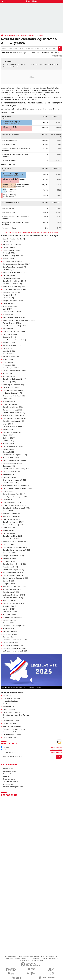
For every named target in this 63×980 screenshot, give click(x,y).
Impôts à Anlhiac (9, 710)
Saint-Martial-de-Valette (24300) (14, 326)
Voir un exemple (56, 747)
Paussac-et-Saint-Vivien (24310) (14, 427)
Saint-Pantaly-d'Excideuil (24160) (14, 587)
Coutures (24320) (9, 561)
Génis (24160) (36, 53)
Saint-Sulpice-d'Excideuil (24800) (15, 460)
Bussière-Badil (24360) (11, 458)
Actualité (5, 747)
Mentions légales (53, 959)
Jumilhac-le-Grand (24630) (12, 284)
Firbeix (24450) (8, 500)
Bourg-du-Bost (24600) (11, 539)
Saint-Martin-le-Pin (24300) (13, 517)
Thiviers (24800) (9, 253)
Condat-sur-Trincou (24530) (13, 410)
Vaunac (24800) (8, 531)
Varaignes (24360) (9, 474)
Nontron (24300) (9, 247)
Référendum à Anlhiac (11, 738)
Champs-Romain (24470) (12, 502)
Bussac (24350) (8, 449)
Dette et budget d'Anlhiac (12, 712)
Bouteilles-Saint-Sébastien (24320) (15, 572)
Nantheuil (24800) (9, 295)
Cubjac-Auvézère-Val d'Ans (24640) (15, 289)
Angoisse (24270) (9, 365)
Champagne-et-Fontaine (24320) (15, 480)
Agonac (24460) (9, 259)
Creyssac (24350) (9, 623)
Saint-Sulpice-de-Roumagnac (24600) (16, 508)
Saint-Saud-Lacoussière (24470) (14, 317)
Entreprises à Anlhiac (11, 732)
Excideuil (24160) (9, 275)
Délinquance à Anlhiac (11, 721)
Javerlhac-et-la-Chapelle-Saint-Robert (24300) (19, 320)
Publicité (36, 957)
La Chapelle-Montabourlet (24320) (15, 651)
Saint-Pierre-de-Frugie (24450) (14, 421)
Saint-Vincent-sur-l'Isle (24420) (14, 494)
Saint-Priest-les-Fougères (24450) (15, 455)
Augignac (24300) (9, 315)
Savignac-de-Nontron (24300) (14, 556)
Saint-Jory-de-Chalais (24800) (13, 385)
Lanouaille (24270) (9, 303)
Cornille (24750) (8, 354)
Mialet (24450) (8, 360)
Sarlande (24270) (9, 438)
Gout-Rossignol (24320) (11, 472)
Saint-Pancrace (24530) (11, 592)
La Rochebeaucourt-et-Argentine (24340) (18, 488)
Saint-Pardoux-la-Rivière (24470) (14, 281)
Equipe (20, 957)
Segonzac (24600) (9, 558)
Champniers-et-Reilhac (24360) (14, 396)
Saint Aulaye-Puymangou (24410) (15, 267)
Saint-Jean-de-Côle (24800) (13, 463)
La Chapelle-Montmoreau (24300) (15, 640)
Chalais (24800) (8, 441)
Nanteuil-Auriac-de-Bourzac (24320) (16, 542)
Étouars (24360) (9, 581)
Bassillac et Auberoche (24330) (14, 239)
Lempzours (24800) (10, 612)
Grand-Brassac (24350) (11, 388)
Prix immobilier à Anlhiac (12, 735)
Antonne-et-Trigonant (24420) (14, 273)
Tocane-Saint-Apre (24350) (12, 261)
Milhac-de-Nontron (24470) (13, 393)
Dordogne (40, 35)
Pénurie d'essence (10, 779)
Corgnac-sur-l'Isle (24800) (12, 312)
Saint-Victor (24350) (10, 553)
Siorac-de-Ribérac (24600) (12, 519)
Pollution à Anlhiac (10, 724)
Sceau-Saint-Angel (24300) (12, 617)
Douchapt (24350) (9, 477)
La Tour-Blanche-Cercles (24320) (15, 371)
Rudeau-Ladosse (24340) (12, 589)
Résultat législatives (12, 35)
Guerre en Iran (8, 769)
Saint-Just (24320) (9, 601)
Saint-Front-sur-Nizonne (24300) (15, 575)
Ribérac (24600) (9, 242)
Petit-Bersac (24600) (10, 567)
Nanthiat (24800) (9, 533)
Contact (42, 957)
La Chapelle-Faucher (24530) (13, 446)
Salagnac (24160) (9, 343)
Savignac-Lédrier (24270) (12, 345)
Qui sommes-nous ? (11, 957)
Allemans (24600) (9, 382)
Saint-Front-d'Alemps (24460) (13, 522)
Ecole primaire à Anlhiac (12, 698)
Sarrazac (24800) (9, 466)
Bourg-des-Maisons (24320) (13, 645)
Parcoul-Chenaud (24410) (12, 323)
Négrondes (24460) (10, 334)
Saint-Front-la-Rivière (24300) (14, 407)
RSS (57, 957)
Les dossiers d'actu (8, 752)
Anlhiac (35, 65)
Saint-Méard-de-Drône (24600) (14, 413)
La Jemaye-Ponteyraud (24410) (14, 595)
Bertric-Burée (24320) (11, 430)
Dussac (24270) (8, 435)
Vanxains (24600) (9, 351)
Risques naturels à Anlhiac (12, 726)
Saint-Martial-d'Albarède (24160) (14, 416)
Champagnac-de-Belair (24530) (14, 331)
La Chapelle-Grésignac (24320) (14, 626)
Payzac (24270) (8, 298)
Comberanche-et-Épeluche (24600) (16, 578)
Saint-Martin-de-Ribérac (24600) (14, 340)
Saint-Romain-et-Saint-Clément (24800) (17, 486)
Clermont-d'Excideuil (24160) (13, 525)
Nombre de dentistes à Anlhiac (14, 729)
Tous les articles (50, 957)
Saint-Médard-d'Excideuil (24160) (14, 379)
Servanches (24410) (10, 634)
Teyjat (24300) (8, 511)
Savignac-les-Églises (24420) (13, 301)
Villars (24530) (8, 424)
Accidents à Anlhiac (10, 718)
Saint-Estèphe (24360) (11, 368)
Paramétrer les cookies (34, 959)
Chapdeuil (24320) (9, 606)
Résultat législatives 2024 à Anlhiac (15, 65)
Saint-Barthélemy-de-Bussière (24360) (17, 550)
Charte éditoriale (28, 957)
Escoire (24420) (9, 444)
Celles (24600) (8, 362)
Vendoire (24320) (9, 609)
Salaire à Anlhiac (9, 707)
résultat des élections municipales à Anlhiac (22, 99)
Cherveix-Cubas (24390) (51, 53)
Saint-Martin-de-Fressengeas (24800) (16, 469)
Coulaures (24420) (9, 337)
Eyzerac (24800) (9, 374)
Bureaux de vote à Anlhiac (12, 67)
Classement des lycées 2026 (13, 787)
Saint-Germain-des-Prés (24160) (14, 418)
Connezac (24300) (9, 637)
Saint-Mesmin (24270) (11, 483)
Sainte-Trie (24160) (10, 620)
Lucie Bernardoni (9, 784)
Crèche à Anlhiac (9, 704)
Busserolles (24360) (10, 404)
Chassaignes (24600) (10, 643)
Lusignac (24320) (9, 584)
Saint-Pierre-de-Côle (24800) (13, 432)
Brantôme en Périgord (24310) (14, 245)
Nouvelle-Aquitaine (27, 35)
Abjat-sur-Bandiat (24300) (12, 357)
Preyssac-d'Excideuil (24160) (19, 53)
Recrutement (9, 959)
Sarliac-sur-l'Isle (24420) (11, 292)
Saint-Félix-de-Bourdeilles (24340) (15, 648)
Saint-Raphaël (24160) (11, 631)
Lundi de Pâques (9, 774)
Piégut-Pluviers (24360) (11, 278)
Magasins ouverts (9, 771)
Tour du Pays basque (11, 782)
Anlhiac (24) (7, 695)
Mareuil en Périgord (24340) (13, 256)
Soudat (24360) (8, 629)
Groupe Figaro (24, 961)
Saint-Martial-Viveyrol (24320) (13, 570)
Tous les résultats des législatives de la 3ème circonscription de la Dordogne (31, 232)
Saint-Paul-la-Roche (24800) (13, 390)
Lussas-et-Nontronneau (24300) (14, 505)
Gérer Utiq (44, 959)
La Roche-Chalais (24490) (12, 250)
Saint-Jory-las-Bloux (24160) (13, 536)
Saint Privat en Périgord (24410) (14, 287)
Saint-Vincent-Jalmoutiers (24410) (15, 547)
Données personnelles (20, 959)
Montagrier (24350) (10, 402)
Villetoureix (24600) (10, 306)
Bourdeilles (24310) (10, 329)
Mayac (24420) (8, 491)
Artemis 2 (7, 776)
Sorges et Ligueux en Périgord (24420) (16, 264)
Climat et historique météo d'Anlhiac (16, 715)
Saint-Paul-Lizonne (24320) (13, 514)
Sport (4, 750)
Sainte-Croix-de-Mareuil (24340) (14, 603)
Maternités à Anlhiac (10, 701)
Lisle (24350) (8, 309)
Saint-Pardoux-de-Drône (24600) (15, 564)
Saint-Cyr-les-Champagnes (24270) (15, 497)
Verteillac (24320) (9, 376)
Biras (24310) (8, 348)
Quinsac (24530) (9, 452)
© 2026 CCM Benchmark (36, 961)
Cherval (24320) (9, 545)
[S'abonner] (31, 757)
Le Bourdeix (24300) (10, 528)
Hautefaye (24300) (10, 615)
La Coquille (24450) (10, 270)
